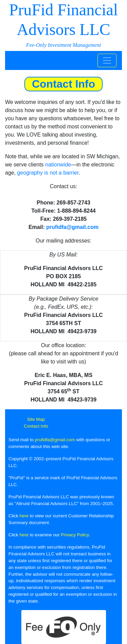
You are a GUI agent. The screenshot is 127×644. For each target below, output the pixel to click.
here (24, 516)
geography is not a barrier (48, 173)
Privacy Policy (75, 535)
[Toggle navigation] (107, 60)
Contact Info (36, 426)
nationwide (58, 165)
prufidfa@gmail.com (72, 227)
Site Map (36, 419)
